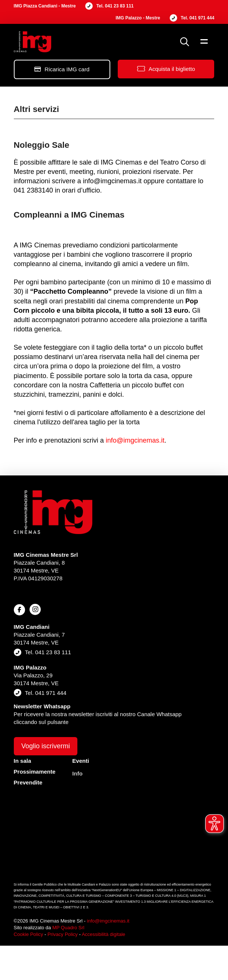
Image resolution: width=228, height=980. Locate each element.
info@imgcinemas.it (135, 440)
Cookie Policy (29, 934)
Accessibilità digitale (104, 934)
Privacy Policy (63, 934)
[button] (185, 42)
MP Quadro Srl (68, 928)
